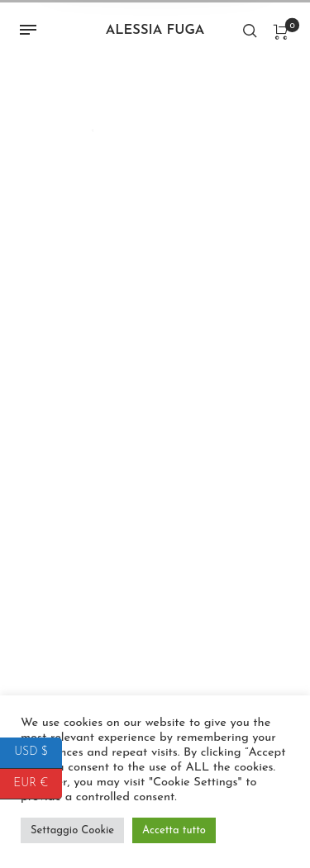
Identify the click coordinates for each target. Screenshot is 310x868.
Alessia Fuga (155, 31)
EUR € (38, 784)
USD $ (38, 753)
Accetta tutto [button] (174, 830)
